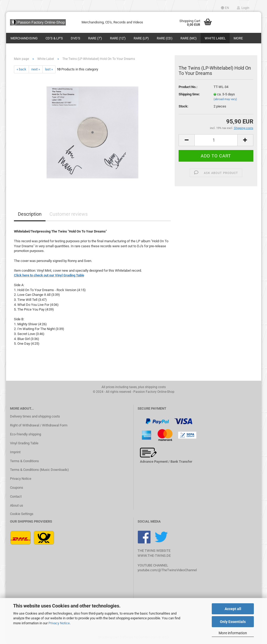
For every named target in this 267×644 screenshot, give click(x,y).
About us (17, 505)
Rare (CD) (165, 38)
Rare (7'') (95, 38)
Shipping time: (189, 94)
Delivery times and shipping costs (35, 416)
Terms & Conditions (24, 461)
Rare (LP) (141, 38)
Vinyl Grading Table (24, 443)
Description (30, 214)
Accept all (233, 609)
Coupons (17, 488)
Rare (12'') (118, 38)
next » (36, 69)
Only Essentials (233, 622)
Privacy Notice (59, 623)
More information (233, 633)
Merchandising (24, 38)
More (238, 38)
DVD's (75, 38)
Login (243, 8)
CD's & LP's (54, 38)
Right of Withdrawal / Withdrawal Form (39, 425)
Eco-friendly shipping (26, 434)
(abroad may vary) (225, 99)
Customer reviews (69, 214)
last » (49, 69)
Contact (16, 496)
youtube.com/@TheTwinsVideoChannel (167, 570)
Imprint (15, 452)
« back (21, 69)
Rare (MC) (189, 38)
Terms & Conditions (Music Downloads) (39, 470)
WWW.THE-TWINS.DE (154, 556)
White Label (215, 38)
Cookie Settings (22, 514)
